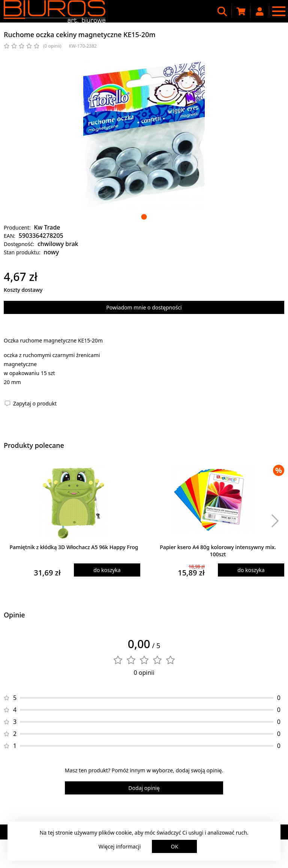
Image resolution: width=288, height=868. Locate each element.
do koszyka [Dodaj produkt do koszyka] (107, 570)
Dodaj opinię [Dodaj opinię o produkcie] (144, 788)
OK (175, 846)
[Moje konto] (260, 11)
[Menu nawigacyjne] (279, 11)
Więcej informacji (120, 846)
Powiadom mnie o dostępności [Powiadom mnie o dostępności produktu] (144, 307)
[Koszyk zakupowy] (241, 11)
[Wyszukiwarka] (222, 11)
